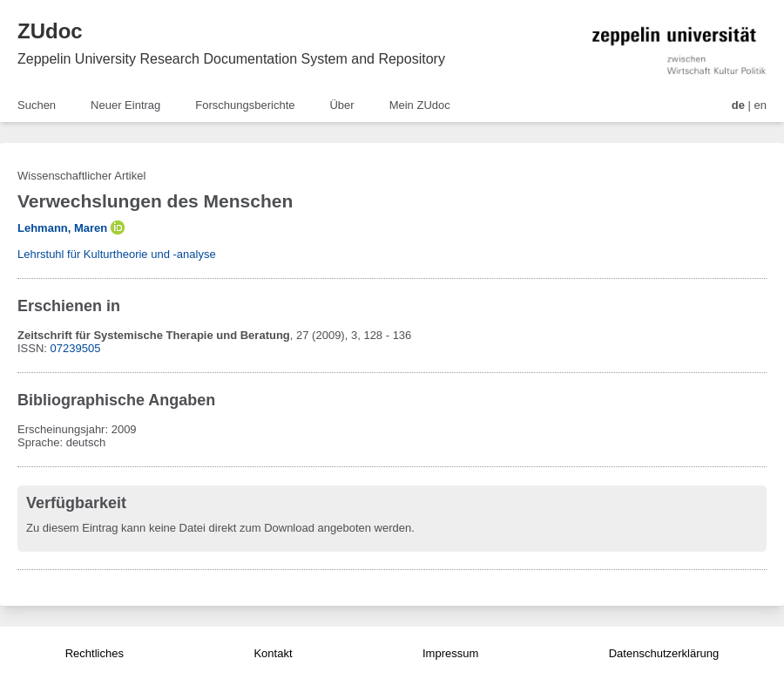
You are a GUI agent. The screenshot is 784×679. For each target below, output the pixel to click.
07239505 (76, 348)
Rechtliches (95, 653)
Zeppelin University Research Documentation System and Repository (231, 59)
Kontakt (273, 653)
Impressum (450, 653)
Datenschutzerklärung (664, 653)
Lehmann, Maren (62, 228)
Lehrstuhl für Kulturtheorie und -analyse (117, 254)
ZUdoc (50, 31)
